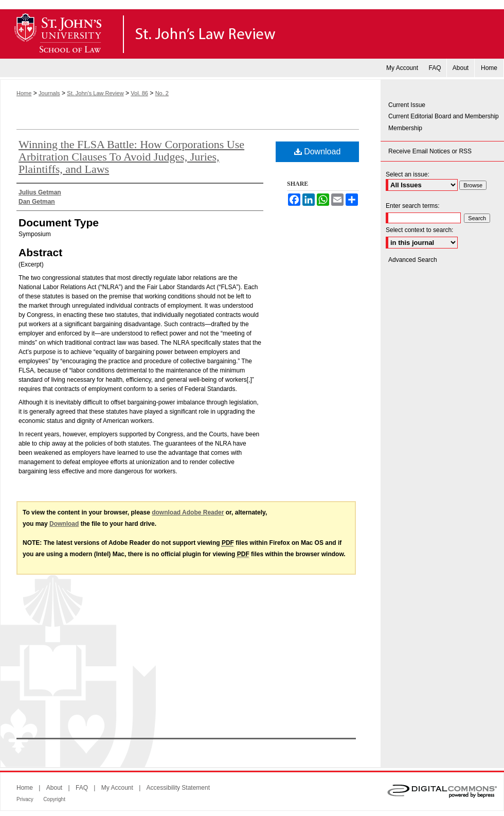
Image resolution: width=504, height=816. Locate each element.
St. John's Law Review (252, 34)
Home (24, 93)
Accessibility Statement (178, 788)
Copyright (54, 799)
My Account (117, 788)
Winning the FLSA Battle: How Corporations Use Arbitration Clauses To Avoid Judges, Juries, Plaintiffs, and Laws (131, 157)
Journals (49, 93)
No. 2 (162, 93)
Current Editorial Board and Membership (444, 116)
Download (318, 152)
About (54, 788)
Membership (405, 128)
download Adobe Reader (188, 512)
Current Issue (407, 105)
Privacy (25, 799)
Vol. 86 (139, 93)
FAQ (82, 788)
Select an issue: (408, 174)
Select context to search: (419, 230)
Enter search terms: (413, 206)
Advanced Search (413, 260)
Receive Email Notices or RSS (430, 151)
